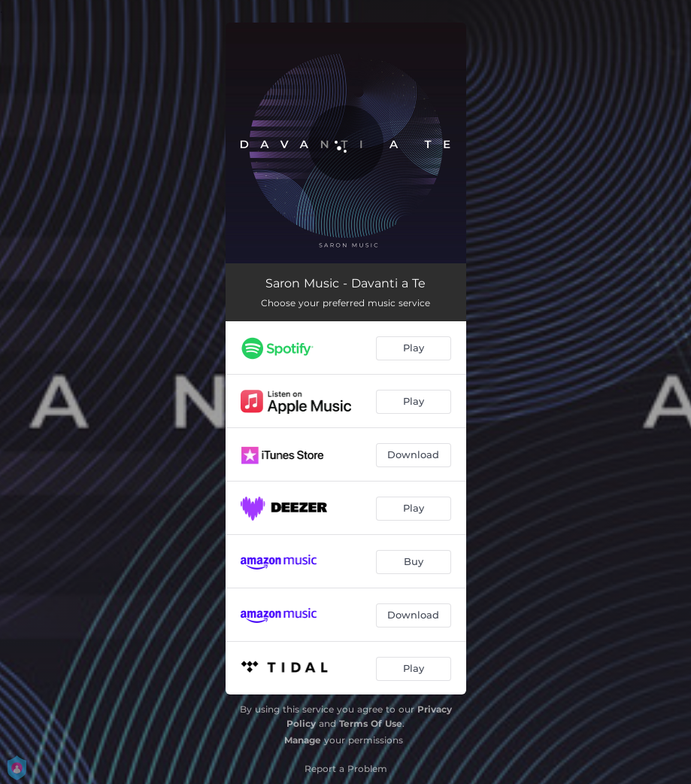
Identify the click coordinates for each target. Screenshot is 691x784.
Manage (303, 740)
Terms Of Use (371, 723)
